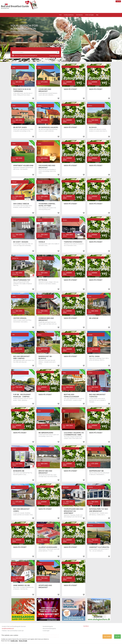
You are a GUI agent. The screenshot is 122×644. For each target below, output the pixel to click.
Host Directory (79, 15)
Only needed (107, 636)
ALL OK (117, 636)
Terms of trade (23, 641)
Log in (118, 1)
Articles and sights (89, 15)
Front (60, 15)
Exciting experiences (69, 15)
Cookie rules (14, 641)
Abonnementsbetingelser (49, 629)
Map (97, 15)
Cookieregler (46, 631)
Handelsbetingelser (48, 626)
